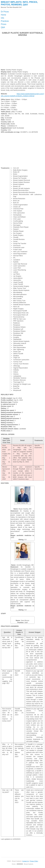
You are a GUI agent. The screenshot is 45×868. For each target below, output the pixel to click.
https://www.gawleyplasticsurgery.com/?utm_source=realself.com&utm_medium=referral (23, 95)
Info (3, 18)
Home (4, 15)
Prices (4, 24)
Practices (5, 21)
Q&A (3, 27)
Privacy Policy (34, 861)
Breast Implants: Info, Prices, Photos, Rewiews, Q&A (19, 3)
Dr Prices (5, 12)
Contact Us (25, 861)
